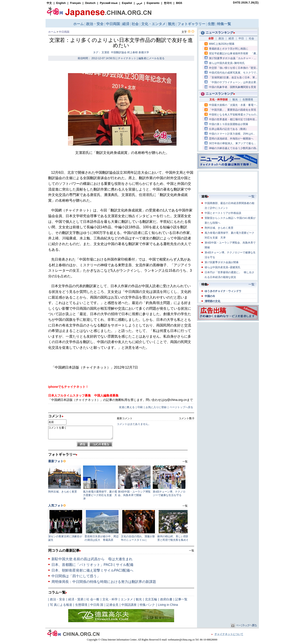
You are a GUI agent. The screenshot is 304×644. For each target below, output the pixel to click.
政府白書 (166, 599)
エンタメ (127, 599)
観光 (139, 599)
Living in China (168, 605)
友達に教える (127, 407)
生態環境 (81, 605)
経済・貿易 (76, 599)
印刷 (140, 407)
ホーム (52, 32)
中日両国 (64, 32)
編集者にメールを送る (151, 58)
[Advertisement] (228, 350)
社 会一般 (93, 599)
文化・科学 (110, 599)
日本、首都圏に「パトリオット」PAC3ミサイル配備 (93, 565)
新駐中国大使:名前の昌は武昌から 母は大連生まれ (92, 559)
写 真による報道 (61, 605)
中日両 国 (97, 605)
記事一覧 (181, 599)
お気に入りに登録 (156, 407)
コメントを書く (81, 433)
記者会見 (112, 605)
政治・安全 (58, 599)
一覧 (192, 551)
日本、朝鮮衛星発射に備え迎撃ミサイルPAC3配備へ (93, 570)
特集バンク (147, 605)
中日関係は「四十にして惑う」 (76, 576)
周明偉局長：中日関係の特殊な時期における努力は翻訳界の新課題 (104, 582)
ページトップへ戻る (181, 407)
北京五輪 (151, 599)
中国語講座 (129, 605)
